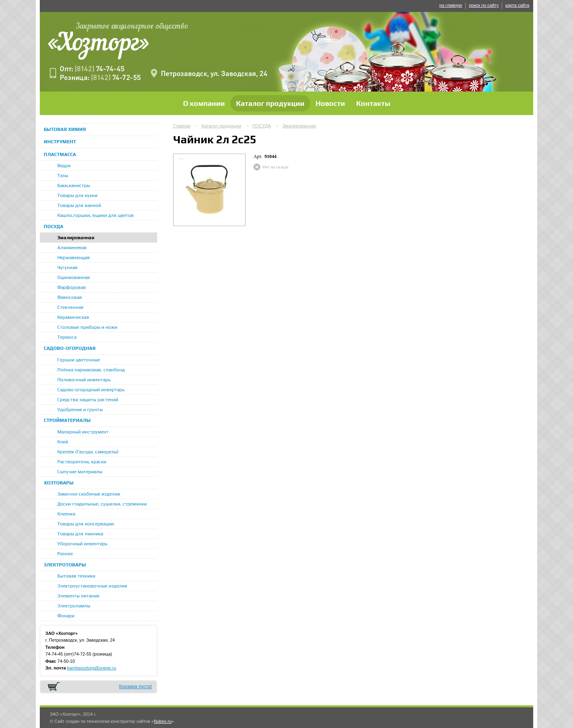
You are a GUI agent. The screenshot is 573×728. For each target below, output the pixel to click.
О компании (204, 103)
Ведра (64, 166)
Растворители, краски (82, 462)
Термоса (67, 337)
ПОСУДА (54, 226)
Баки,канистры (74, 185)
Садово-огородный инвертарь (91, 390)
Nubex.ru (163, 721)
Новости (330, 103)
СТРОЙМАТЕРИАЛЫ (67, 420)
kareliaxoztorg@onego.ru (92, 668)
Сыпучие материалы (80, 472)
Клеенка (66, 514)
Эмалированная (76, 238)
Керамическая (73, 317)
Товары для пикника (80, 534)
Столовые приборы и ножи (87, 327)
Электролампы (74, 606)
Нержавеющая (74, 258)
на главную (451, 5)
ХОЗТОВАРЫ (59, 483)
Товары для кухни (77, 195)
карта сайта (517, 5)
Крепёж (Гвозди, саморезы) (88, 452)
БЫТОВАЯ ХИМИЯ (65, 129)
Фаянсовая (70, 297)
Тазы (63, 176)
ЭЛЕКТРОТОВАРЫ (65, 565)
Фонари (66, 616)
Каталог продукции (270, 103)
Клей (63, 442)
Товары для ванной (79, 205)
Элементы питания (78, 596)
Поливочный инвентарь (84, 380)
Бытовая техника (76, 576)
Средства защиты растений (88, 400)
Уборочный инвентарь (82, 544)
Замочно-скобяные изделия (89, 494)
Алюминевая (72, 248)
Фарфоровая (72, 287)
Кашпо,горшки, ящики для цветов (95, 215)
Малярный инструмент (83, 432)
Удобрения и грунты (80, 410)
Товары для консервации (86, 524)
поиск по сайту (484, 5)
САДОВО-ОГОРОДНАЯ (70, 348)
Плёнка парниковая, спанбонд (91, 370)
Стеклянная (70, 307)
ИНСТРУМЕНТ (60, 142)
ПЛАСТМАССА (60, 154)
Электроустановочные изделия (92, 586)
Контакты (373, 103)
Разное (65, 554)
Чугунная (67, 267)
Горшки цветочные (79, 360)
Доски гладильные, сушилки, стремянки (102, 504)
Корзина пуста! (135, 687)
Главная (182, 126)
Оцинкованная (74, 277)
